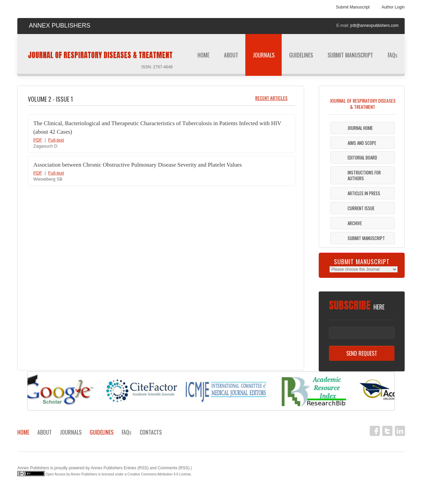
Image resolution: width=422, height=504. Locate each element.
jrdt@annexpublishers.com (374, 26)
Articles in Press (364, 193)
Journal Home (360, 128)
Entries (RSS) (136, 468)
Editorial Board (362, 157)
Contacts (151, 432)
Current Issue (361, 208)
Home (203, 55)
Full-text (56, 140)
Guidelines (301, 57)
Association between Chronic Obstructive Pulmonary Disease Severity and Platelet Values (138, 165)
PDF (38, 140)
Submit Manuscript (353, 7)
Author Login (393, 7)
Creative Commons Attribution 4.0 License (159, 474)
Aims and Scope (362, 143)
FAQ (393, 55)
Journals (264, 57)
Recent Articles (271, 98)
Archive (355, 223)
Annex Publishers (33, 468)
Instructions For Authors (364, 175)
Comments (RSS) (174, 468)
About (231, 55)
